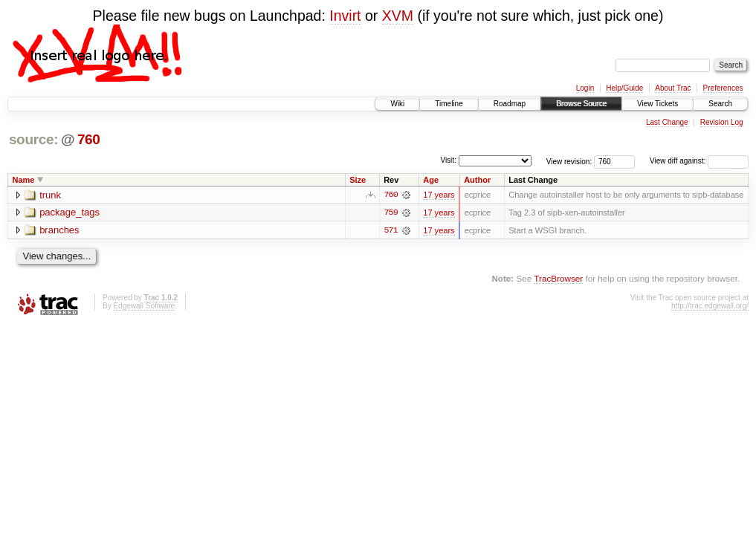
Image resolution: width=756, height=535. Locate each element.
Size (358, 180)
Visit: (448, 160)
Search (720, 104)
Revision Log (722, 122)
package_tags (70, 213)
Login (585, 88)
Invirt (345, 16)
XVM (398, 16)
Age (431, 180)
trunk (50, 195)
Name (24, 180)
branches (59, 231)
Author (477, 180)
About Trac (673, 88)
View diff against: (699, 161)
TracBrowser (558, 278)
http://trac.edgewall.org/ (710, 306)
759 (391, 213)
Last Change (667, 122)
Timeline (449, 104)
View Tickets (658, 104)
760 (89, 139)
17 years (439, 195)
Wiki (397, 104)
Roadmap (510, 104)
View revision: (569, 161)
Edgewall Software (144, 306)
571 (391, 230)
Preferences (723, 88)
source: (33, 139)
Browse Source (581, 104)
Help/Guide (624, 88)
